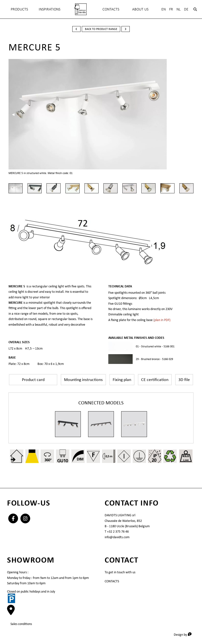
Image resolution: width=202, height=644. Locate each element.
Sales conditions (21, 624)
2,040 (186, 460)
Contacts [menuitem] (111, 9)
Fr (171, 9)
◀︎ (15, 114)
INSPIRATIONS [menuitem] (50, 9)
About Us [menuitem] (140, 9)
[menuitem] (81, 9)
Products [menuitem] (19, 9)
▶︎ (190, 114)
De (186, 9)
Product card (33, 380)
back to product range (101, 29)
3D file (184, 380)
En (164, 9)
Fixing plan (122, 380)
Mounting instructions (83, 380)
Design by (184, 634)
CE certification (155, 380)
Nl (179, 9)
